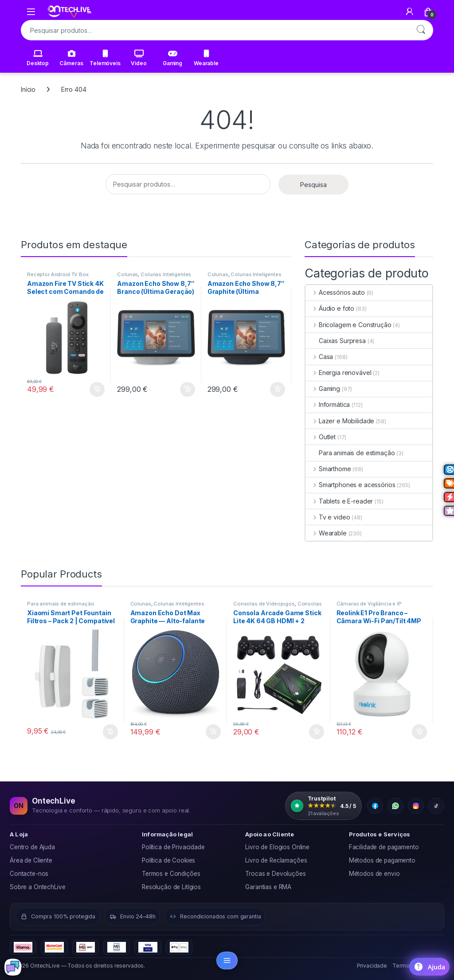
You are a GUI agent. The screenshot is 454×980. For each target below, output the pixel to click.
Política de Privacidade (173, 847)
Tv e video (328, 517)
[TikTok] (436, 806)
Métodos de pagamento (382, 860)
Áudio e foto (330, 308)
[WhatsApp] (395, 806)
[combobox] (215, 30)
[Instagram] (416, 806)
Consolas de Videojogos (264, 604)
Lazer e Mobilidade (340, 421)
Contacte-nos (29, 874)
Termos (402, 966)
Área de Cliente (31, 860)
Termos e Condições (171, 874)
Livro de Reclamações (276, 860)
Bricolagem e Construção (348, 325)
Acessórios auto (335, 292)
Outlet (321, 437)
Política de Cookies (168, 860)
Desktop (38, 58)
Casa (319, 357)
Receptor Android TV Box (58, 274)
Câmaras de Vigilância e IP (369, 604)
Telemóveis (105, 58)
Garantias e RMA (268, 887)
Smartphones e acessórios (350, 485)
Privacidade (372, 966)
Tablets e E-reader (339, 501)
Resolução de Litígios (171, 887)
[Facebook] (375, 806)
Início (28, 89)
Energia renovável (338, 373)
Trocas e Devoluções (275, 874)
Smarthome (328, 469)
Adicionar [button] (97, 390)
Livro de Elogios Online (277, 847)
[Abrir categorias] (227, 960)
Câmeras (71, 58)
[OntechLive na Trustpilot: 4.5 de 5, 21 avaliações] (323, 806)
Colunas (127, 274)
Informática (328, 404)
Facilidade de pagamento (384, 847)
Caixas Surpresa (336, 341)
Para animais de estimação (350, 453)
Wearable (206, 58)
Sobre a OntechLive (37, 887)
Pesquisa (421, 30)
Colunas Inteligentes (166, 274)
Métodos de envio (374, 874)
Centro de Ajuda (32, 847)
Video (139, 58)
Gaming (172, 58)
